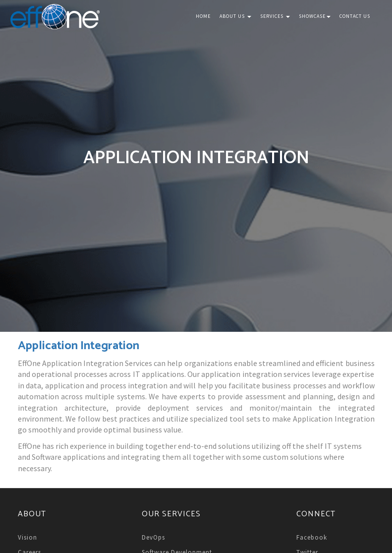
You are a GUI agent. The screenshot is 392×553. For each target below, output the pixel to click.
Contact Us (355, 16)
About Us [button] (235, 16)
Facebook (312, 537)
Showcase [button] (315, 16)
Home (203, 16)
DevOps (153, 537)
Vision (28, 537)
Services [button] (275, 16)
